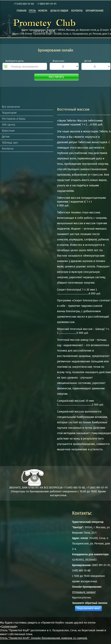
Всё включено (11, 107)
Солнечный (9, 627)
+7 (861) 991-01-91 (46, 4)
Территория (9, 113)
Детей (88, 61)
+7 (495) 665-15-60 (24, 4)
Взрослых (58, 61)
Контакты (8, 149)
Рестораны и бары (14, 119)
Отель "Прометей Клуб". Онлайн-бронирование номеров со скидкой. (44, 638)
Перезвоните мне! (88, 608)
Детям (6, 137)
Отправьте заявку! (84, 592)
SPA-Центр (9, 125)
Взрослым (8, 131)
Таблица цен (10, 143)
